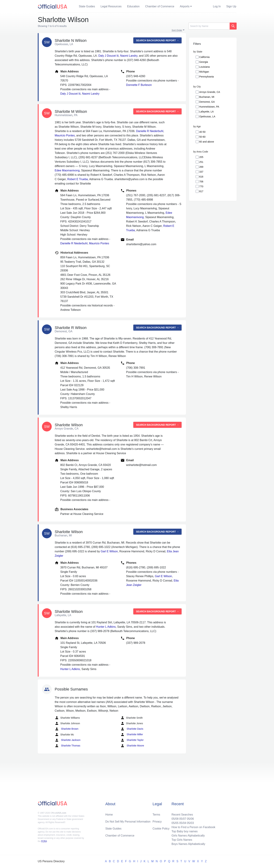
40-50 (202, 132)
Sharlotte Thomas (67, 746)
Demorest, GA (207, 102)
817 (201, 191)
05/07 (183, 819)
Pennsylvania (206, 77)
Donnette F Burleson (139, 85)
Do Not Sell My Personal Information (128, 822)
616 (201, 177)
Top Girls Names (182, 840)
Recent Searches (182, 815)
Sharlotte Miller (132, 735)
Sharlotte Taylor (132, 740)
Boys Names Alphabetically (188, 844)
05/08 (175, 819)
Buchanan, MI (207, 97)
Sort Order (177, 30)
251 (201, 162)
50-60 (202, 137)
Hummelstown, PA (209, 107)
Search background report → (157, 40)
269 (201, 167)
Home (109, 815)
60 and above (207, 142)
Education (133, 6)
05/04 (183, 823)
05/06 (190, 819)
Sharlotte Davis (132, 729)
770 (201, 186)
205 (201, 157)
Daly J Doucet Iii (109, 56)
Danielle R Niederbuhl (150, 131)
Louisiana (204, 67)
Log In (217, 6)
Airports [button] (185, 6)
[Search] (209, 26)
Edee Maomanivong (67, 170)
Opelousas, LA (207, 116)
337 (201, 172)
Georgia (204, 62)
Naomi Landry (129, 56)
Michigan (204, 72)
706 (201, 182)
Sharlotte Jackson (68, 740)
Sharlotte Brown (67, 729)
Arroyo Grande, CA (210, 92)
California (204, 57)
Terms (156, 815)
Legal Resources (111, 6)
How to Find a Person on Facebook (193, 827)
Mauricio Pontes (65, 135)
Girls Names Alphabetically (188, 836)
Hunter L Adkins (106, 627)
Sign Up (231, 6)
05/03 (190, 823)
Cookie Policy (161, 829)
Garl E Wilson (109, 551)
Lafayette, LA (206, 112)
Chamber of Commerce (160, 6)
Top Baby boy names (184, 831)
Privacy (157, 822)
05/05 (175, 823)
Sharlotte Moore (132, 746)
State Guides (87, 6)
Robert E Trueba (77, 179)
